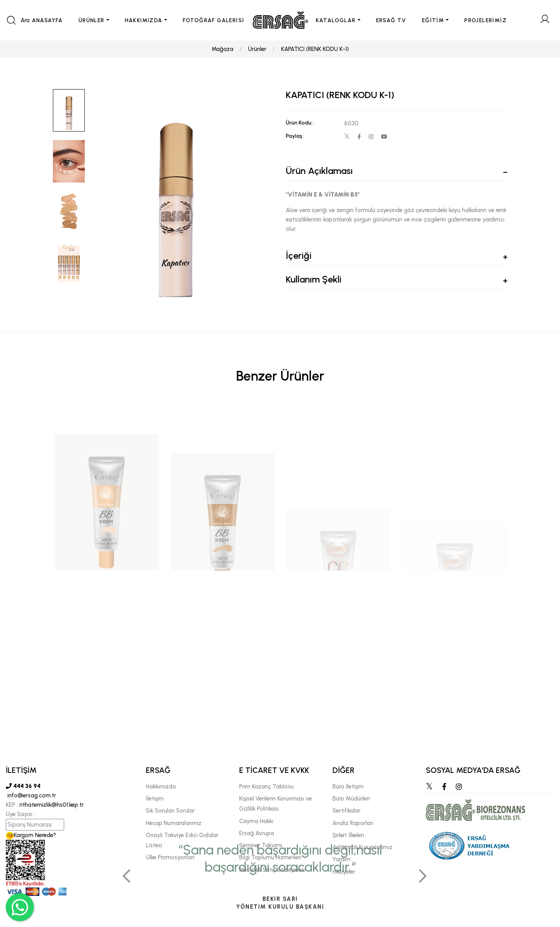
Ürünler (257, 49)
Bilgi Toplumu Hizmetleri (270, 857)
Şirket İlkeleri (348, 835)
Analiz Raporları (353, 823)
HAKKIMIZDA (144, 20)
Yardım (341, 859)
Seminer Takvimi (261, 845)
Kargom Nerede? (31, 835)
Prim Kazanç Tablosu (266, 787)
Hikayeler (344, 872)
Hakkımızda (161, 787)
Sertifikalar (346, 811)
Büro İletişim (348, 787)
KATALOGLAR (336, 20)
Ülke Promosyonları (170, 857)
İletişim (155, 799)
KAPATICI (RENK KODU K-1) (315, 49)
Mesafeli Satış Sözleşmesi (272, 870)
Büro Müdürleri (351, 799)
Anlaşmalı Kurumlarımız (362, 847)
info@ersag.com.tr (31, 795)
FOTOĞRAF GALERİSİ (214, 20)
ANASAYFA (47, 20)
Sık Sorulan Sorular (170, 811)
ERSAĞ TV (391, 20)
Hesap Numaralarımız (174, 823)
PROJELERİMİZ (486, 20)
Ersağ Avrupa (257, 833)
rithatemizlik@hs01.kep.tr (52, 805)
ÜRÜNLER (92, 20)
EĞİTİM (433, 20)
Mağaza (222, 49)
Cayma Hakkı (256, 821)
